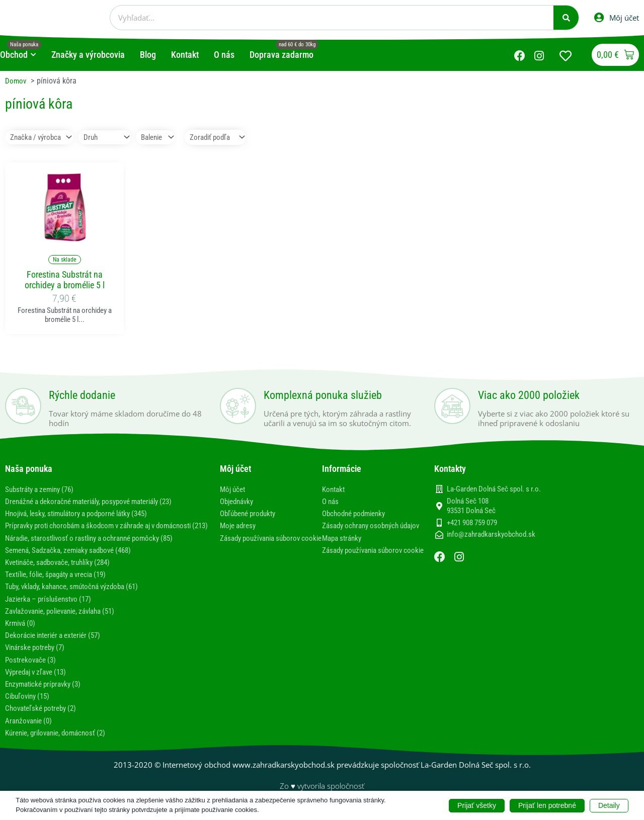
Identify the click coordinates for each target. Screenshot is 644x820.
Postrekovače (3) (32, 670)
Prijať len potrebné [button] (547, 805)
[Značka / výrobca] (42, 138)
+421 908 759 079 (472, 523)
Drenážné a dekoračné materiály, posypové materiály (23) (98, 502)
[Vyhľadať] (566, 18)
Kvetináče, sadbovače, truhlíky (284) (64, 572)
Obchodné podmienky (357, 514)
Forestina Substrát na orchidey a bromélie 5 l (65, 280)
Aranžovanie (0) (31, 730)
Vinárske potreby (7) (38, 657)
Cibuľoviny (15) (30, 706)
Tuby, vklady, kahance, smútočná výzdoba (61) (79, 596)
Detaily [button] (609, 805)
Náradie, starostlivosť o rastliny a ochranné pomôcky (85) (98, 548)
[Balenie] (165, 138)
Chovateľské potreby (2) (44, 718)
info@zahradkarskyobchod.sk (491, 535)
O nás (331, 502)
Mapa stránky (344, 548)
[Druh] (111, 138)
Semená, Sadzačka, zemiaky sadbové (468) (74, 560)
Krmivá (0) (22, 633)
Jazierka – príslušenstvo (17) (52, 609)
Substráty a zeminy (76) (44, 490)
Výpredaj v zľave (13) (39, 682)
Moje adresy (240, 526)
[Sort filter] (230, 138)
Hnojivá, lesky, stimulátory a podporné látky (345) (85, 514)
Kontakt (335, 490)
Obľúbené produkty (251, 514)
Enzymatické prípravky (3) (47, 694)
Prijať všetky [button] (477, 805)
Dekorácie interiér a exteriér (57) (58, 645)
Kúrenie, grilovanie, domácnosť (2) (61, 743)
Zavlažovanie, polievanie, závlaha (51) (67, 621)
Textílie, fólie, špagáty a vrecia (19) (62, 584)
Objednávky (239, 502)
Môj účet (234, 490)
